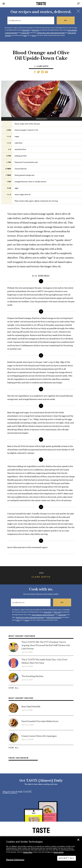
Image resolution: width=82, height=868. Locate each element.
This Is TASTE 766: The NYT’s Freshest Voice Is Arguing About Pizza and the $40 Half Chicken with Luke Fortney (46, 645)
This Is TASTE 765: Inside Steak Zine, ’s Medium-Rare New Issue (44, 661)
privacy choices (59, 852)
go (66, 20)
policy (25, 35)
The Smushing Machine (32, 676)
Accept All (67, 858)
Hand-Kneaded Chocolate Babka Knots (40, 721)
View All (14, 688)
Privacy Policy (28, 852)
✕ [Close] (78, 840)
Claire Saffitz (43, 66)
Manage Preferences (15, 860)
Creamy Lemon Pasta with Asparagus (39, 736)
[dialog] (41, 852)
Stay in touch (10, 791)
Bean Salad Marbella (31, 706)
